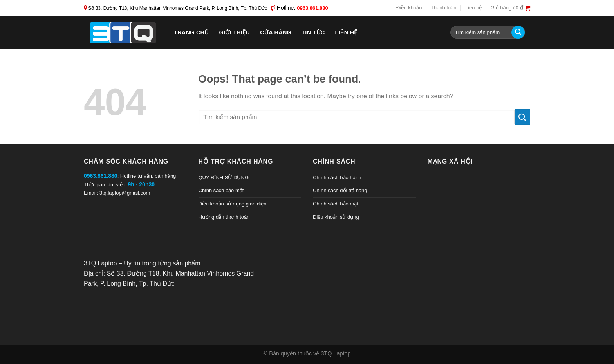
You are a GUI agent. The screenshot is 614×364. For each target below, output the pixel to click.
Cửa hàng (276, 32)
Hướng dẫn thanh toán (224, 217)
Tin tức (313, 32)
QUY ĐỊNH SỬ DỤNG (224, 177)
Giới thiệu (235, 32)
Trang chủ (191, 32)
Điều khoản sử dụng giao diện (233, 204)
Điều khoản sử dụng (336, 217)
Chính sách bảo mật (221, 190)
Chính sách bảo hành (337, 177)
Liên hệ (473, 8)
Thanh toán (444, 8)
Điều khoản (409, 8)
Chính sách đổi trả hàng (340, 190)
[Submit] (518, 32)
